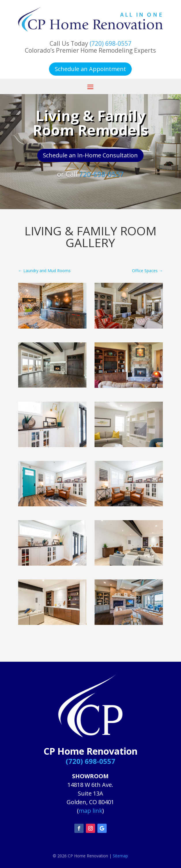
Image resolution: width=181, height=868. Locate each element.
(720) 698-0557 (111, 43)
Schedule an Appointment (90, 69)
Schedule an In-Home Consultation (90, 155)
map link (90, 811)
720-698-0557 (101, 174)
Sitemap (120, 856)
